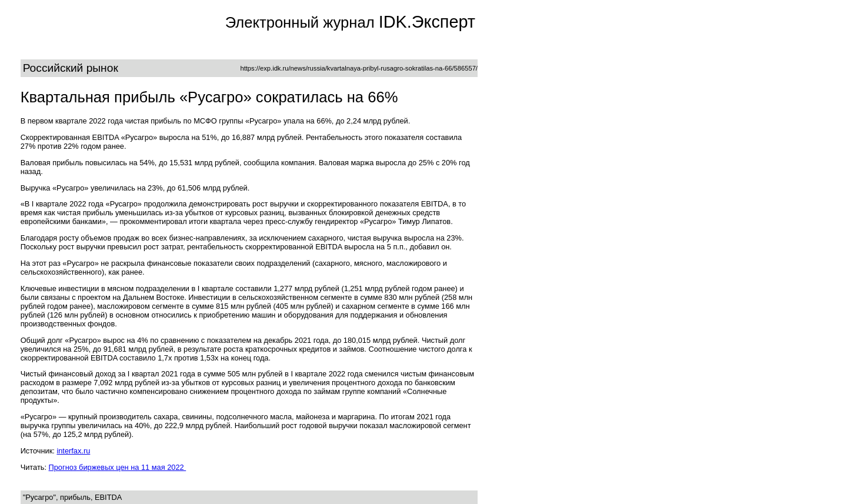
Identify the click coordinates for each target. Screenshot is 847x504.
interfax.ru (73, 451)
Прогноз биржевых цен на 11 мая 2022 (118, 467)
